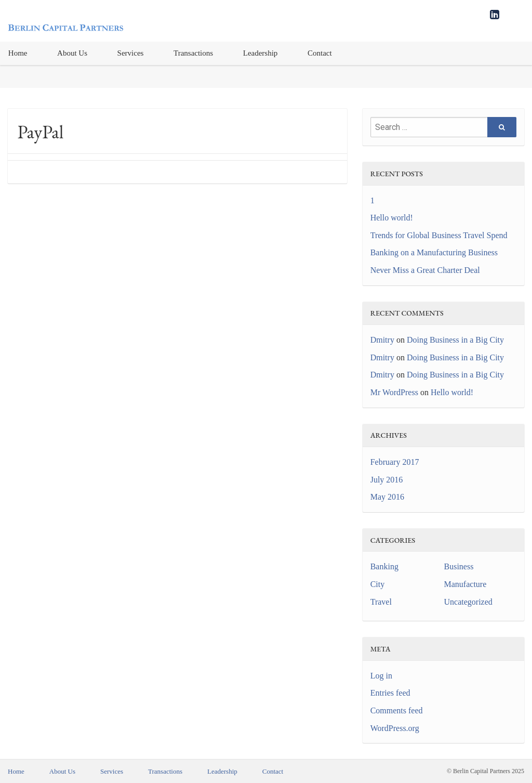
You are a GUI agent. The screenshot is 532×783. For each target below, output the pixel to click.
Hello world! (392, 218)
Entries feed (390, 693)
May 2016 (387, 497)
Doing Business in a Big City (455, 340)
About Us (72, 53)
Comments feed (397, 710)
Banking (384, 566)
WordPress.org (395, 728)
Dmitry (382, 340)
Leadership (261, 53)
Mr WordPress (394, 392)
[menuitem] (72, 53)
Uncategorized (468, 602)
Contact (320, 53)
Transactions (193, 53)
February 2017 (395, 462)
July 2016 (387, 480)
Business (459, 566)
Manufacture (465, 584)
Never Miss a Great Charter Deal (425, 270)
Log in (381, 676)
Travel (381, 602)
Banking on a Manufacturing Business (434, 252)
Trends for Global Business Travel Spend (439, 235)
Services (131, 53)
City (378, 584)
